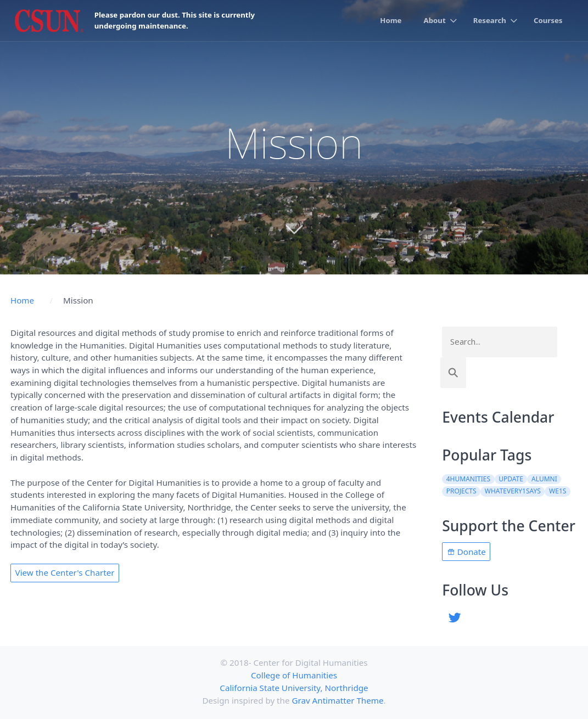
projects (461, 491)
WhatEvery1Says (513, 491)
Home (391, 20)
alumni (544, 479)
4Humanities (468, 479)
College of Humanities (294, 675)
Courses (548, 20)
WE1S (558, 491)
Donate (466, 552)
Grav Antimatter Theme (337, 700)
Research (490, 20)
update (511, 479)
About (435, 20)
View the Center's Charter (65, 572)
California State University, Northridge (294, 688)
